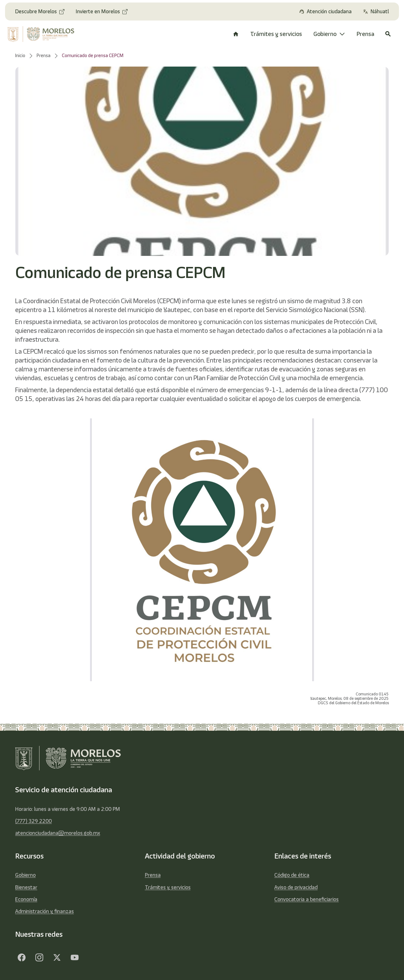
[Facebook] (21, 957)
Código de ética (292, 875)
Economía (26, 899)
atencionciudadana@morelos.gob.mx (58, 833)
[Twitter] (57, 957)
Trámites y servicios (168, 887)
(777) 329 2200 (33, 821)
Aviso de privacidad (296, 887)
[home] (44, 34)
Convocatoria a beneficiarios (306, 899)
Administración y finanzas (45, 911)
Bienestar (26, 887)
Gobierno (25, 875)
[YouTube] (74, 957)
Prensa (153, 875)
